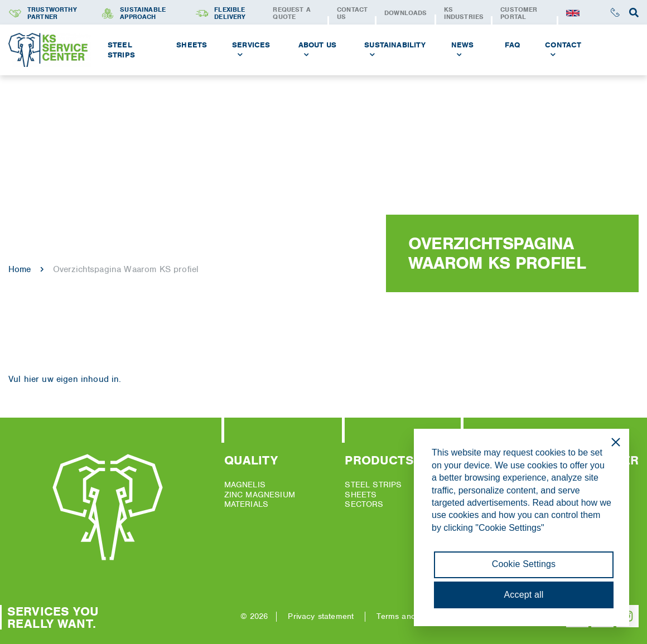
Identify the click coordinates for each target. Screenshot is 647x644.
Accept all (524, 595)
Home (20, 269)
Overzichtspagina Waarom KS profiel (126, 269)
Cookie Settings (524, 564)
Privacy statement (321, 616)
